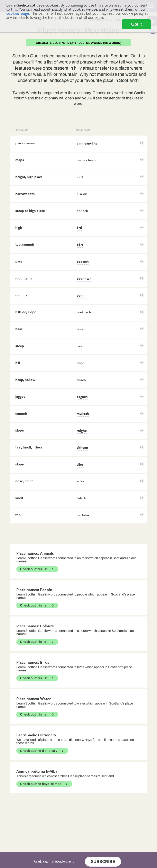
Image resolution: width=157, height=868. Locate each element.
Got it (136, 24)
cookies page (18, 13)
